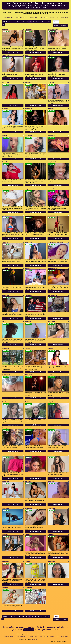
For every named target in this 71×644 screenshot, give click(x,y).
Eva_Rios (27, 349)
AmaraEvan (5, 242)
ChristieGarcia (29, 534)
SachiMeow (5, 402)
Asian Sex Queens (21, 18)
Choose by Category (60, 25)
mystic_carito (51, 508)
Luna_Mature (28, 162)
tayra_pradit (28, 428)
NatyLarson (5, 215)
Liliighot (50, 55)
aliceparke (5, 109)
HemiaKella (28, 402)
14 (33, 22)
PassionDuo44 (6, 375)
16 (40, 22)
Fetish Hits (34, 640)
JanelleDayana (51, 215)
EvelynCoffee (6, 82)
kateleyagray (28, 588)
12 (27, 22)
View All (5, 22)
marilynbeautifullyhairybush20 (56, 242)
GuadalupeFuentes (53, 268)
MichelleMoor (51, 534)
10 (21, 22)
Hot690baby (5, 534)
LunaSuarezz (6, 189)
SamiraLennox (51, 428)
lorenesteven (28, 295)
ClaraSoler (5, 29)
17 (43, 22)
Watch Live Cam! (13, 52)
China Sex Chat (33, 18)
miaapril (27, 189)
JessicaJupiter (29, 455)
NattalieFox (28, 322)
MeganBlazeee (29, 215)
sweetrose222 (29, 29)
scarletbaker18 (51, 136)
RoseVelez (28, 268)
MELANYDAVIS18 (7, 268)
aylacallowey (6, 349)
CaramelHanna (6, 455)
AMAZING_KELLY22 (53, 295)
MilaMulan (50, 349)
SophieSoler (5, 562)
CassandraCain (52, 189)
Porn (58, 18)
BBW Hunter (64, 18)
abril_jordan (51, 402)
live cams (29, 630)
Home (56, 22)
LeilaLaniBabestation (53, 455)
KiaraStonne (6, 55)
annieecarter (51, 82)
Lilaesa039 (28, 562)
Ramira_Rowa (6, 428)
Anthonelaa (51, 109)
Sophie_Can (5, 481)
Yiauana (50, 375)
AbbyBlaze (28, 481)
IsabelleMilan (28, 109)
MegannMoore (6, 162)
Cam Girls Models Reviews (47, 18)
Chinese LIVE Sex (9, 18)
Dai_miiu (5, 322)
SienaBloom (5, 508)
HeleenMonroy (29, 242)
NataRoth (27, 55)
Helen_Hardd (28, 375)
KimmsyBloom (51, 562)
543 (49, 22)
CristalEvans (28, 508)
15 (36, 22)
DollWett (4, 136)
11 (24, 22)
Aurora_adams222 (52, 322)
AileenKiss (28, 82)
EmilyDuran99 (29, 136)
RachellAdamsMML (53, 29)
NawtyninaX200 (52, 162)
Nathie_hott (51, 481)
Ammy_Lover (6, 295)
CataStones (5, 588)
